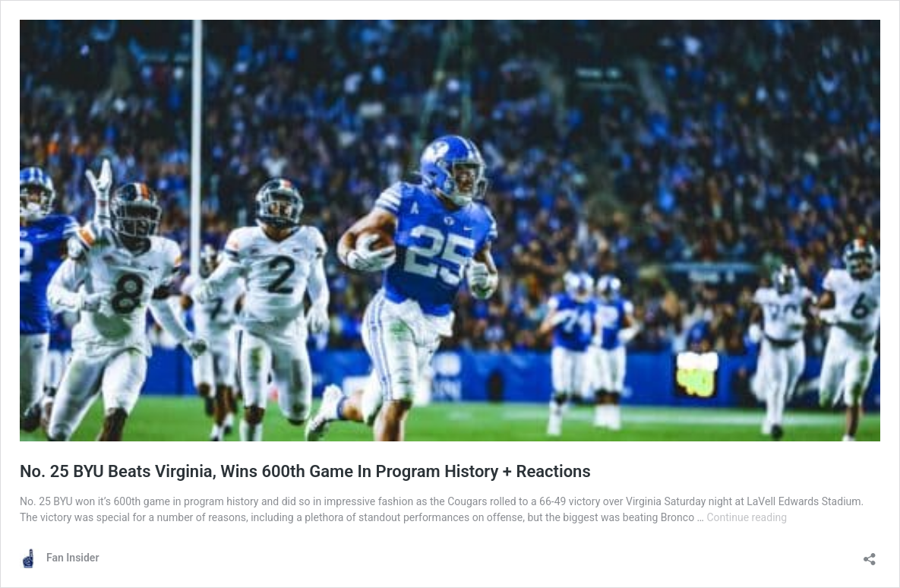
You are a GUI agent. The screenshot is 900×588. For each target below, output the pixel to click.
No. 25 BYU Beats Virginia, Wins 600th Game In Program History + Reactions (305, 471)
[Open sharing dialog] (870, 554)
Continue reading (747, 517)
